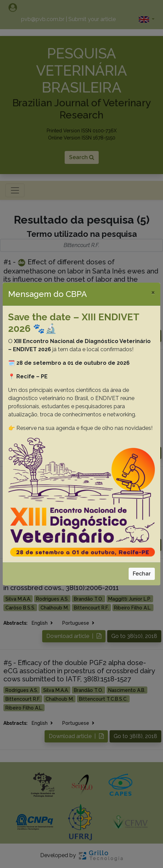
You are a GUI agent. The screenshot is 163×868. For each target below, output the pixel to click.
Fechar (142, 574)
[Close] (153, 292)
